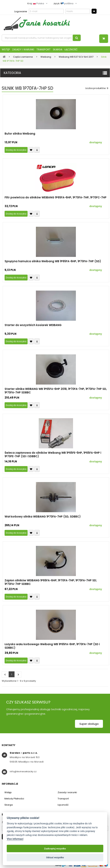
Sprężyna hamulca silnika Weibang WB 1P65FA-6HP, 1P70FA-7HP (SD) (53, 261)
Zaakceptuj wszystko (55, 849)
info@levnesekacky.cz (23, 771)
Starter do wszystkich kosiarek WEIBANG (33, 325)
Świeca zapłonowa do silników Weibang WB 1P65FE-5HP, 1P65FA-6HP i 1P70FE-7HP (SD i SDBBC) (53, 455)
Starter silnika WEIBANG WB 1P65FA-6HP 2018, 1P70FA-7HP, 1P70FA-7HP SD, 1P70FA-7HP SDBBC (56, 391)
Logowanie (21, 11)
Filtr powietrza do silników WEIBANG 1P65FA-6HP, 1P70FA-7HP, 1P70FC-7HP (56, 197)
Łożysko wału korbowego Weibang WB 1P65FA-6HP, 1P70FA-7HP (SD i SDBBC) (52, 646)
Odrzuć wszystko (55, 857)
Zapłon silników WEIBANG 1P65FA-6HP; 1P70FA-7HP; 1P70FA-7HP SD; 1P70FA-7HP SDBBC (51, 582)
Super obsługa (89, 724)
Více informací (15, 839)
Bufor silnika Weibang (20, 134)
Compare (37, 150)
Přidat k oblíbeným (31, 150)
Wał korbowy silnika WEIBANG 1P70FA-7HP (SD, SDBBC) (43, 517)
